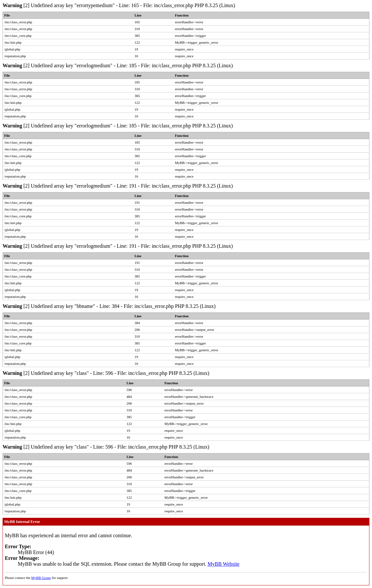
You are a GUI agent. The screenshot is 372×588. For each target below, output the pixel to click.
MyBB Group (41, 578)
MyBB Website (223, 564)
